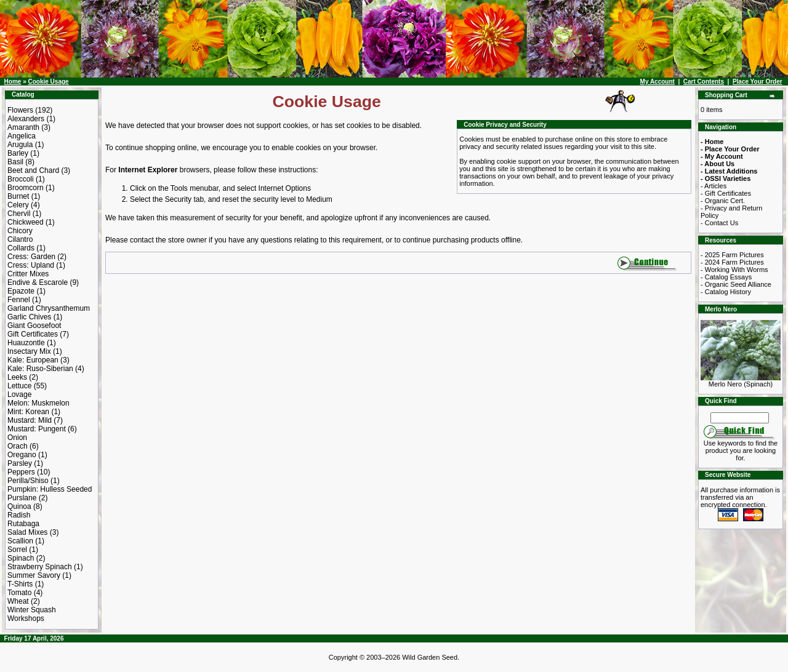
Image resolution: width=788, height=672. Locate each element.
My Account (657, 82)
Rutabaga (23, 524)
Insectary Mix (29, 351)
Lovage (19, 394)
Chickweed (26, 222)
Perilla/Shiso (28, 481)
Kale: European (33, 360)
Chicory (20, 231)
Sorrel (17, 550)
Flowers (20, 110)
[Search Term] (740, 418)
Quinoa (19, 506)
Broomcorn (26, 188)
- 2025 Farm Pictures (732, 255)
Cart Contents (704, 82)
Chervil (19, 214)
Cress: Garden (31, 257)
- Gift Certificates (726, 193)
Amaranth (23, 127)
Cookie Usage (48, 82)
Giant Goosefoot (34, 326)
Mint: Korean (28, 412)
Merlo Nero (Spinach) (741, 381)
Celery (18, 205)
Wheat (18, 601)
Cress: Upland (31, 265)
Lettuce (19, 386)
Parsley (20, 463)
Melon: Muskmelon (38, 403)
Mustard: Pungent (37, 429)
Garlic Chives (29, 317)
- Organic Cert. (723, 201)
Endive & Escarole (38, 282)
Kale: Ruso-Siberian (40, 369)
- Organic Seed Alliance (736, 284)
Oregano (22, 455)
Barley (18, 153)
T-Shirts (20, 584)
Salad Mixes (27, 532)
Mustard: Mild (30, 420)
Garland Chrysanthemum (49, 308)
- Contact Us (719, 223)
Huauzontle (26, 343)
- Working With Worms (734, 270)
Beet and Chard (33, 170)
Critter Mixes (28, 274)
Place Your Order (758, 82)
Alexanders (26, 119)
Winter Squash (32, 610)
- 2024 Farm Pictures (732, 262)
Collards (21, 248)
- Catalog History (726, 292)
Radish (19, 515)
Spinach (21, 558)
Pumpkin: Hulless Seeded (50, 489)
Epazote (21, 291)
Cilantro (20, 239)
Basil (15, 162)
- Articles (714, 186)
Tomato (19, 593)
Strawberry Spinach (40, 567)
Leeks (17, 377)
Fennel (19, 300)
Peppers (21, 472)
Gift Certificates (33, 334)
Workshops (26, 618)
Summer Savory (34, 575)
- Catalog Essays (726, 277)
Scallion (20, 541)
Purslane (22, 498)
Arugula (20, 145)
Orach (18, 446)
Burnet (18, 196)
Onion (17, 438)
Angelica (22, 136)
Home (13, 82)
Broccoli (21, 179)
